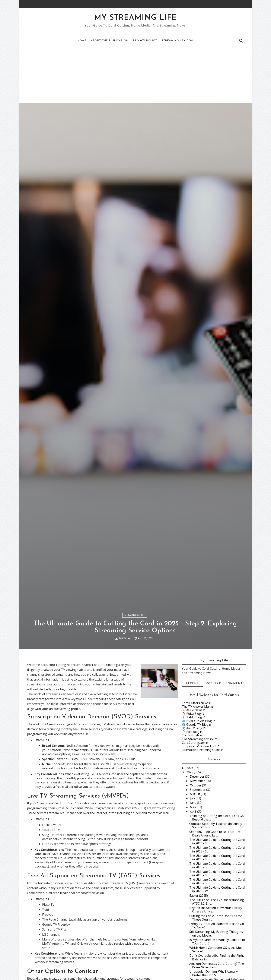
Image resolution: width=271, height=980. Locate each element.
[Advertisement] (135, 75)
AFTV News (194, 752)
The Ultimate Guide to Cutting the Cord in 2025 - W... (217, 931)
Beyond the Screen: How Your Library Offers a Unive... (215, 952)
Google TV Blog (197, 766)
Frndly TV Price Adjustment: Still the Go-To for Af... (217, 967)
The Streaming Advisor (198, 781)
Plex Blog (193, 774)
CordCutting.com (193, 784)
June (193, 845)
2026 (190, 810)
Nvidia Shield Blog (199, 763)
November (198, 823)
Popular (214, 725)
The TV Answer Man (196, 748)
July (193, 840)
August (195, 836)
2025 (190, 814)
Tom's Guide (190, 777)
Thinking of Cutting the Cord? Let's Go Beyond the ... (216, 860)
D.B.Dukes (125, 680)
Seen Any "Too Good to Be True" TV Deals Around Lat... (215, 875)
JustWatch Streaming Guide (201, 792)
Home (82, 41)
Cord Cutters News (195, 745)
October (196, 827)
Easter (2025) (198, 937)
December (198, 818)
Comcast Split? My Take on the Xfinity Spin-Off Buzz (215, 867)
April (194, 853)
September (198, 832)
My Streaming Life (136, 18)
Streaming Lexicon (178, 41)
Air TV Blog (194, 770)
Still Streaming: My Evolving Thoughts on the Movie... (216, 975)
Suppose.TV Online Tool (199, 788)
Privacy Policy (145, 41)
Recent (192, 725)
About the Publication (110, 41)
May (193, 849)
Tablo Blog (194, 759)
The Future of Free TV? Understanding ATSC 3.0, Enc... (216, 944)
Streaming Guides (135, 656)
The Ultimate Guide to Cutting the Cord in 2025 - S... (217, 883)
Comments (235, 725)
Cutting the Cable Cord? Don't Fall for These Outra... (215, 959)
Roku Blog (193, 756)
